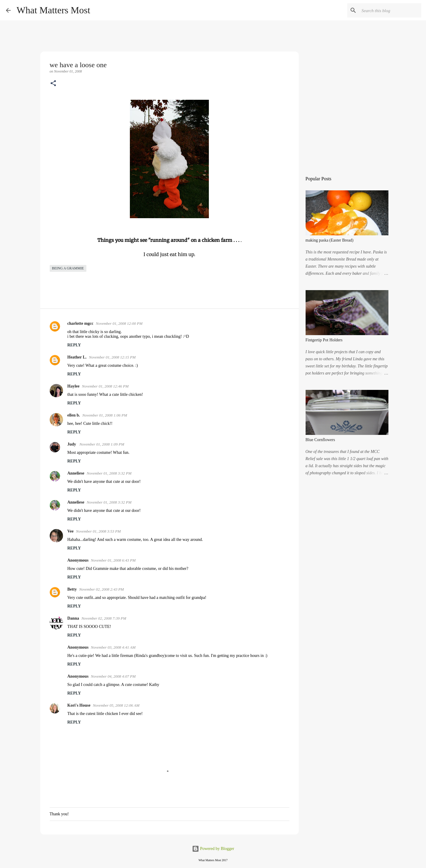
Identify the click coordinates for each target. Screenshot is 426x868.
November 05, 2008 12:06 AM (116, 705)
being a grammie (68, 268)
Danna (73, 618)
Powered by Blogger (213, 849)
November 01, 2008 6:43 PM (113, 560)
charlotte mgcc (80, 323)
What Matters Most (53, 10)
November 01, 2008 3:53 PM (98, 531)
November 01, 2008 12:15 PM (112, 357)
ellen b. (74, 415)
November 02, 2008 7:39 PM (104, 618)
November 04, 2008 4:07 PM (113, 676)
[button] (53, 84)
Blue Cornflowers (320, 440)
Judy (72, 444)
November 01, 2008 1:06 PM (105, 415)
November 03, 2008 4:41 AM (113, 647)
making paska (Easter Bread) (330, 240)
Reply (74, 345)
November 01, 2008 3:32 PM (109, 473)
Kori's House (79, 705)
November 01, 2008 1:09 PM (102, 444)
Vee (71, 531)
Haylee (74, 386)
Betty (72, 589)
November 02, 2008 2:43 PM (101, 589)
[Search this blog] (390, 10)
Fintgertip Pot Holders (324, 340)
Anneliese (76, 473)
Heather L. (77, 357)
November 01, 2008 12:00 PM (119, 323)
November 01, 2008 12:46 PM (105, 386)
